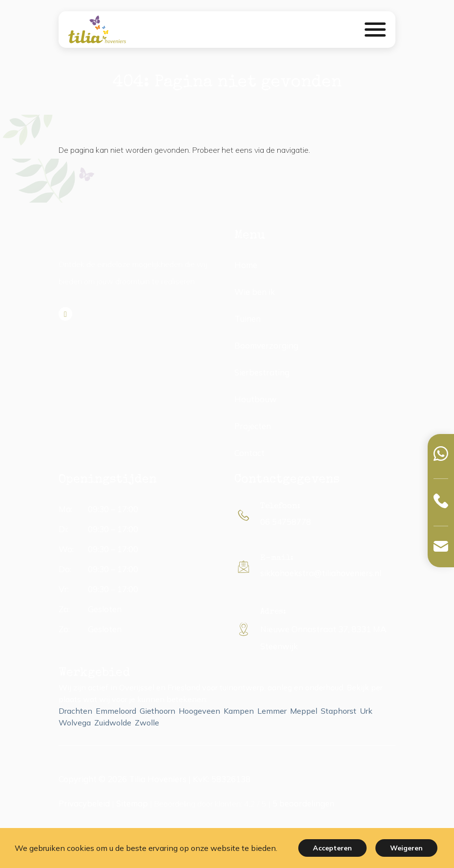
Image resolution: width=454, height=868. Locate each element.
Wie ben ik (255, 292)
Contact (249, 453)
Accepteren (332, 848)
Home (246, 265)
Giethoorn (157, 711)
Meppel (304, 711)
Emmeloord (116, 711)
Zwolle (147, 723)
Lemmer (272, 711)
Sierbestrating (262, 372)
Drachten (75, 711)
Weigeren (406, 848)
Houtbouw (256, 399)
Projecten (253, 426)
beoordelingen (303, 803)
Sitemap (132, 803)
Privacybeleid (84, 803)
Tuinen (248, 319)
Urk (366, 711)
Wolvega (75, 723)
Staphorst (339, 711)
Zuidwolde (113, 723)
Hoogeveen (199, 711)
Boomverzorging (266, 345)
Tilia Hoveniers (158, 779)
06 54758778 (286, 522)
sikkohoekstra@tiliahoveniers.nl (321, 573)
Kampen (239, 711)
